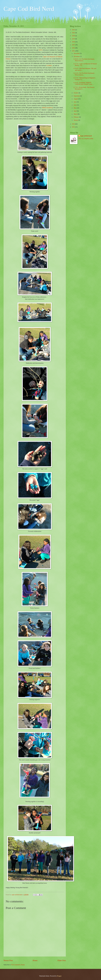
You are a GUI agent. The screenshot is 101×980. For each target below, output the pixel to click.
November (77, 57)
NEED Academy (47, 108)
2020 (74, 36)
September (77, 96)
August (76, 99)
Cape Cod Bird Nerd (29, 9)
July (75, 102)
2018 (74, 42)
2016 (74, 48)
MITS (41, 50)
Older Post (62, 960)
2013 (74, 127)
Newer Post (8, 960)
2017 (74, 45)
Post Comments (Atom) (18, 965)
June (75, 105)
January (76, 120)
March (76, 114)
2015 (74, 51)
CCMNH (49, 66)
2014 (74, 124)
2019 (74, 39)
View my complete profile (86, 139)
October (76, 93)
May (75, 108)
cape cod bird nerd (86, 136)
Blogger (59, 976)
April (75, 111)
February (76, 117)
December (77, 53)
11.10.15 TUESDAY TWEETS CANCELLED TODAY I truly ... (83, 84)
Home (35, 960)
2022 (74, 33)
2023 (74, 30)
